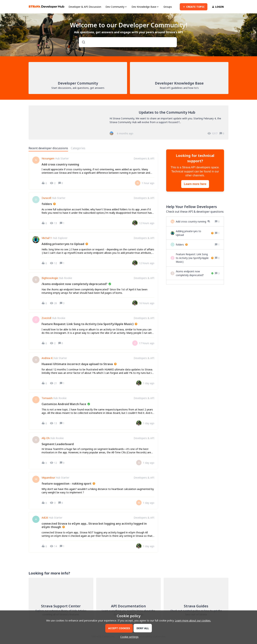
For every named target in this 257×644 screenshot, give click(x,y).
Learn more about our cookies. (193, 621)
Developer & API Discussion (85, 7)
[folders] (182, 245)
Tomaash (47, 398)
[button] (128, 637)
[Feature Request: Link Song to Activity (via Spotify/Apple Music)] (195, 258)
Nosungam (48, 158)
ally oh (46, 438)
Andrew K (47, 358)
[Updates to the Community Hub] (128, 122)
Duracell (46, 198)
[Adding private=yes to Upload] (195, 233)
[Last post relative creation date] (148, 183)
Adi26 (45, 518)
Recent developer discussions (48, 148)
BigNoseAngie (50, 278)
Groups (168, 7)
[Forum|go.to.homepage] (46, 7)
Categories (78, 148)
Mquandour (48, 478)
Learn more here (195, 184)
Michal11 (47, 238)
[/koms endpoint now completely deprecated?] (195, 273)
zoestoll (46, 318)
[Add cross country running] (193, 221)
